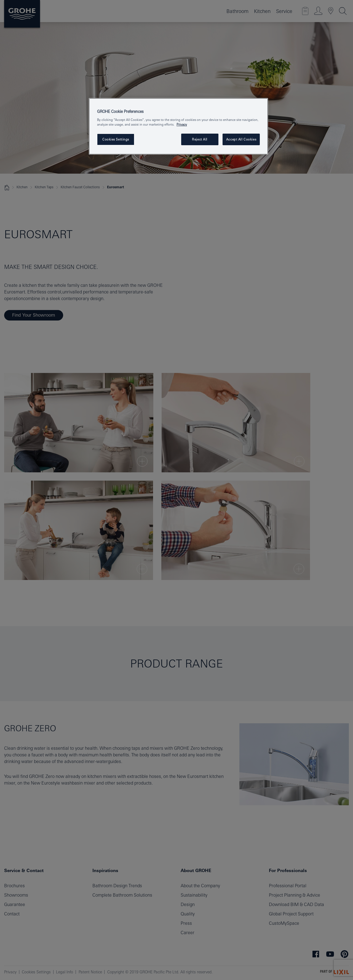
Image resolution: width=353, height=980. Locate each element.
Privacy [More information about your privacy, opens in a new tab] (182, 124)
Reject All (200, 139)
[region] (178, 126)
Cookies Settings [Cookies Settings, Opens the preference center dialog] (116, 139)
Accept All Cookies (241, 139)
